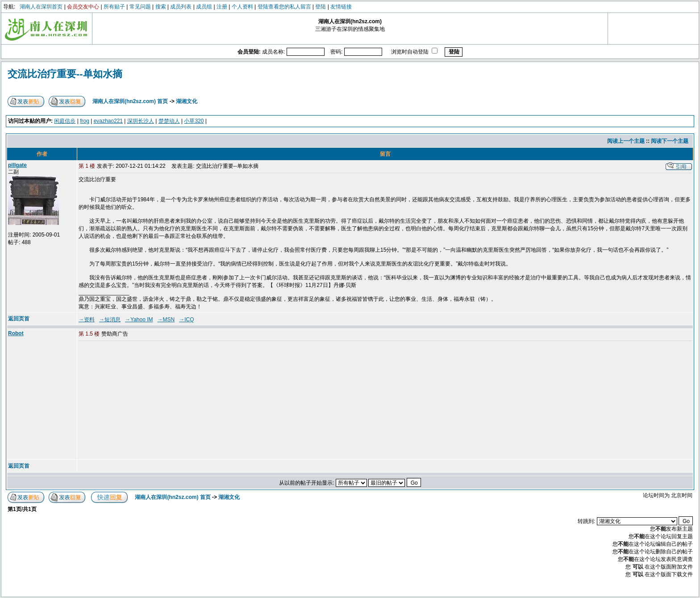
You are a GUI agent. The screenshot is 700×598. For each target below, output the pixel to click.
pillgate (17, 165)
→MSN (166, 320)
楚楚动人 (169, 121)
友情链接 (341, 7)
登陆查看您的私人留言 (284, 7)
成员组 (204, 7)
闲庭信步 (65, 121)
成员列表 (181, 7)
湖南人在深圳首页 (41, 7)
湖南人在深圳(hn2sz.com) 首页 (130, 101)
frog (85, 121)
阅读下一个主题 (670, 141)
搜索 (161, 7)
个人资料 (242, 7)
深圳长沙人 (141, 121)
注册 (222, 7)
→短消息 (110, 320)
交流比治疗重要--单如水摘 (65, 74)
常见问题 (140, 7)
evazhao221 (108, 121)
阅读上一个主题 (626, 141)
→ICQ (186, 320)
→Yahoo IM (139, 320)
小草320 (194, 121)
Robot (16, 333)
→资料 (87, 320)
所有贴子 (114, 7)
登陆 (321, 7)
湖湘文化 (187, 101)
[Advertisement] (147, 401)
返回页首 (19, 319)
